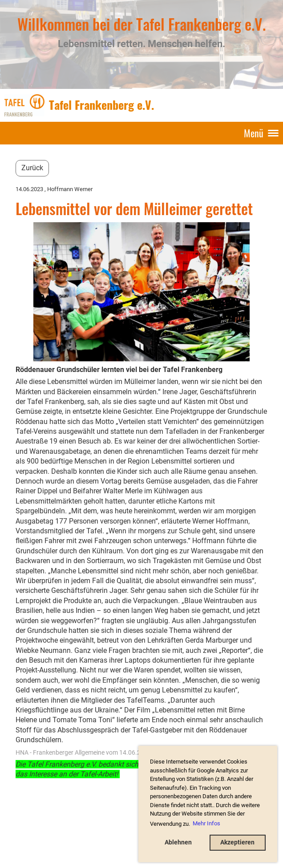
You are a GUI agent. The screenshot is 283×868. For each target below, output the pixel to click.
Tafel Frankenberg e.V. (101, 105)
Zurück (32, 168)
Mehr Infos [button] (206, 823)
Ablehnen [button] (178, 842)
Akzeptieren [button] (237, 842)
